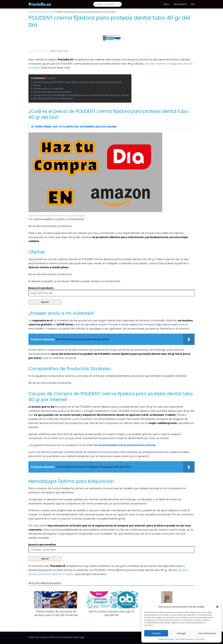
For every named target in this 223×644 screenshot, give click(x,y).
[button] (217, 607)
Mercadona (180, 4)
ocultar (51, 78)
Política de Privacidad (185, 639)
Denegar (181, 633)
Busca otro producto (41, 288)
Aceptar (156, 633)
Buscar (45, 302)
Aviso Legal (200, 639)
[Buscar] (119, 4)
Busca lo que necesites (42, 545)
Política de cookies (166, 639)
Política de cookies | (39, 637)
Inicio (167, 4)
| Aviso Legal (78, 637)
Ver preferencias (207, 633)
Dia (193, 4)
